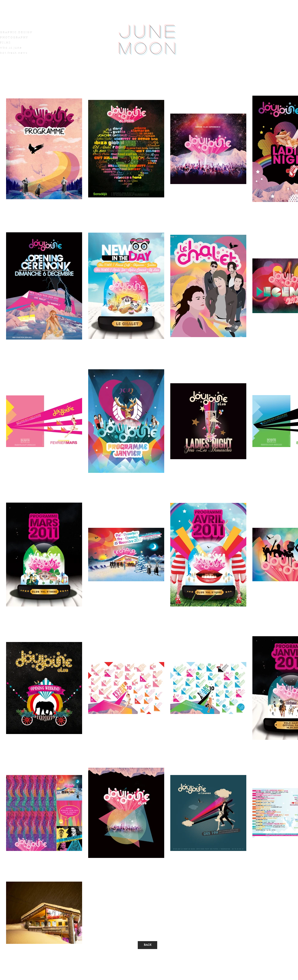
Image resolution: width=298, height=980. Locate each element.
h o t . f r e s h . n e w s (14, 53)
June (149, 31)
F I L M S (5, 43)
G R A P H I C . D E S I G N (16, 32)
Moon (149, 48)
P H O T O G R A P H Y (14, 38)
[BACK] (147, 945)
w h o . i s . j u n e (11, 48)
